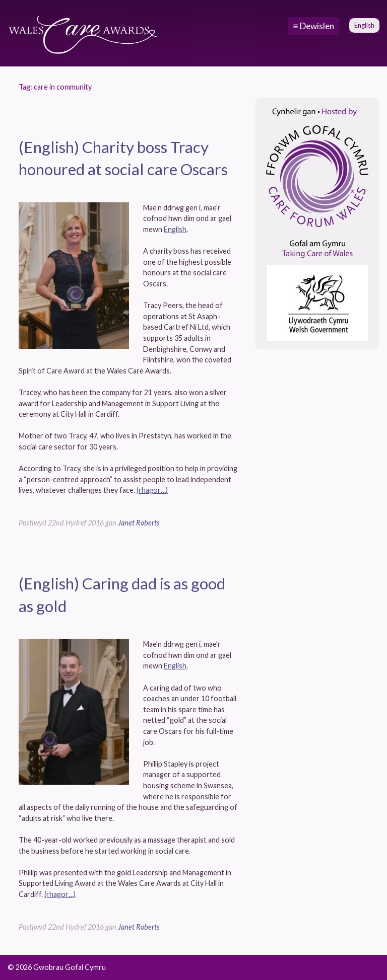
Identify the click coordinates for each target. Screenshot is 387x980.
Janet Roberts (139, 523)
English (175, 229)
